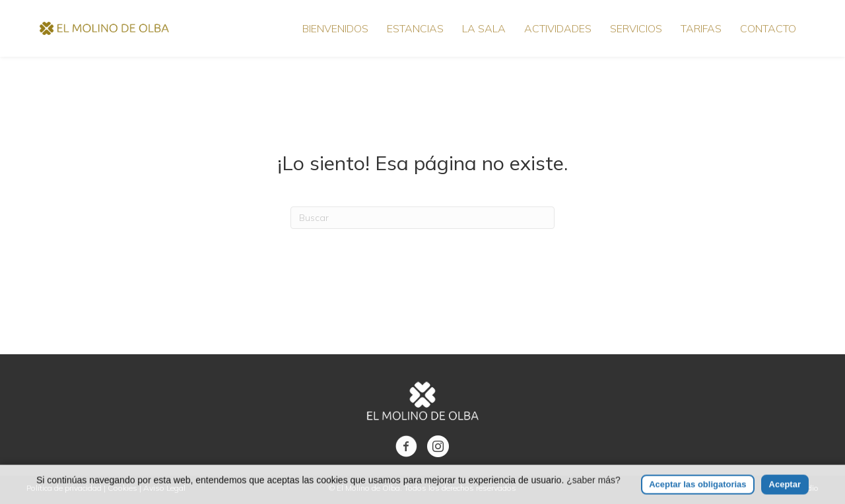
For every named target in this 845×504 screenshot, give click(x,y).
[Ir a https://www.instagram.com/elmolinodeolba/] (438, 447)
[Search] (422, 218)
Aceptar (785, 492)
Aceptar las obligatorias (697, 492)
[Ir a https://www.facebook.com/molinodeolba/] (406, 447)
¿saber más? (593, 488)
